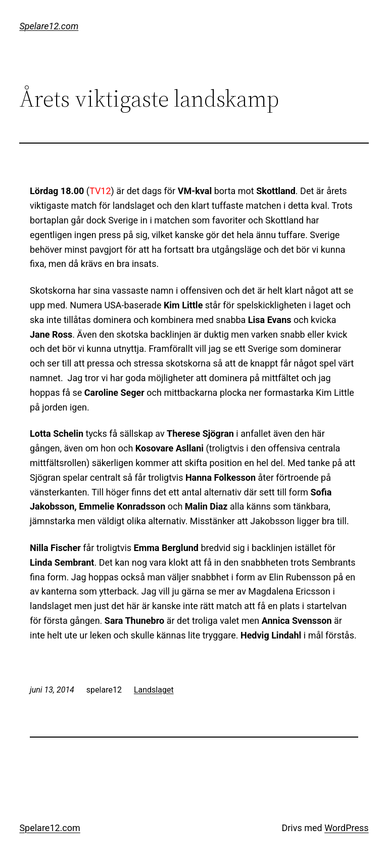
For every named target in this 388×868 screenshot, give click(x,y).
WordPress (346, 828)
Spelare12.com (49, 26)
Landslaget (154, 690)
